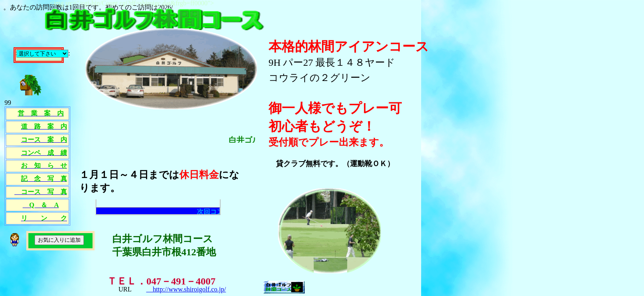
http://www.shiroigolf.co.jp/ (186, 289)
